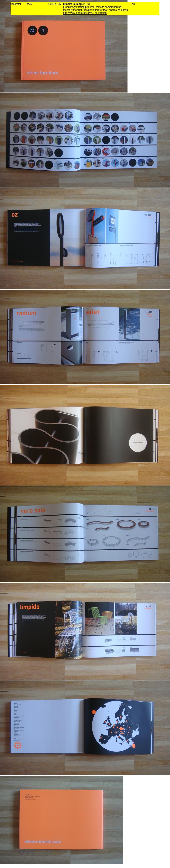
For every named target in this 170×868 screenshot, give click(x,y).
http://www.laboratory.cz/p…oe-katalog (85, 13)
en (133, 4)
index (29, 4)
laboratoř (16, 4)
